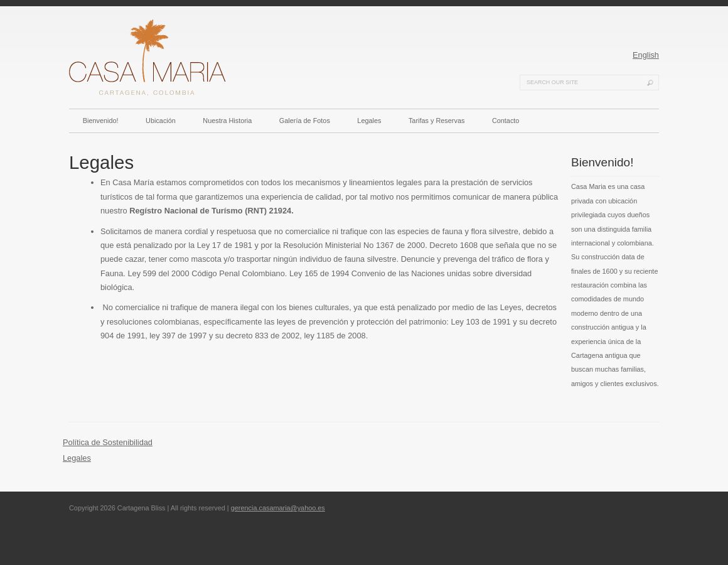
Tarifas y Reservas (436, 121)
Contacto (506, 121)
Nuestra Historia (227, 121)
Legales (369, 121)
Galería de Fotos (305, 121)
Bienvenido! (101, 121)
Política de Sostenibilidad (108, 442)
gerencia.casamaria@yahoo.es (278, 508)
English (646, 55)
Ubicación (161, 121)
